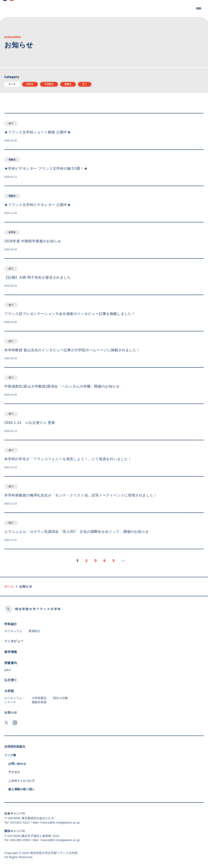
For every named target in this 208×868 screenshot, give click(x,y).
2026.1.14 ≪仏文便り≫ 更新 (30, 423)
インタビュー (14, 641)
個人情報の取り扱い (22, 789)
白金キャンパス (15, 813)
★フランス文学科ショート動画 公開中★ (38, 132)
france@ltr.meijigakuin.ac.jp (60, 823)
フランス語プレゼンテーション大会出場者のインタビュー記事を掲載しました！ (70, 314)
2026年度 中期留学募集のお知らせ (33, 241)
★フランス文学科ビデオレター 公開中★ (38, 205)
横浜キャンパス (15, 831)
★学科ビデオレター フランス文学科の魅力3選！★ (46, 168)
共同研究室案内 (15, 747)
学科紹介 (11, 624)
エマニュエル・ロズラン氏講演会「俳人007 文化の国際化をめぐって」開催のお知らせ (77, 532)
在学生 (30, 84)
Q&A (8, 670)
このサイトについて (22, 781)
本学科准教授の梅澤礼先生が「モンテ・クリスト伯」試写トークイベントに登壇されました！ (81, 495)
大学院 (9, 691)
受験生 (68, 84)
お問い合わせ (17, 764)
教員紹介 (35, 631)
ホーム (9, 586)
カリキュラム (13, 631)
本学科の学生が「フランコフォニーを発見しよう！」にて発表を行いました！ (68, 459)
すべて (12, 84)
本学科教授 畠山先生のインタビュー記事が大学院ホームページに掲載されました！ (72, 350)
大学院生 (49, 84)
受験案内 (11, 663)
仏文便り (11, 680)
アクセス (14, 772)
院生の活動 (61, 698)
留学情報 (11, 652)
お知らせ (11, 712)
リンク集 (10, 755)
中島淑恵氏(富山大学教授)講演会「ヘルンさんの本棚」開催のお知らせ (62, 386)
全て (85, 84)
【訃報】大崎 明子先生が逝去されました (38, 277)
